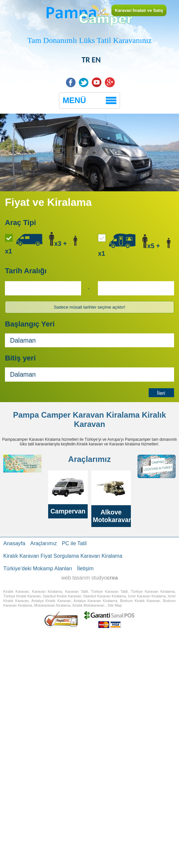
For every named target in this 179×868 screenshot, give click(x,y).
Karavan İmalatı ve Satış (139, 10)
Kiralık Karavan (16, 591)
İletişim (85, 568)
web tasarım (76, 578)
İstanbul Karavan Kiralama (105, 596)
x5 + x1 (134, 245)
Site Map (115, 605)
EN (96, 60)
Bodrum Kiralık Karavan (140, 601)
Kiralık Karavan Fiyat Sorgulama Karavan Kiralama (63, 556)
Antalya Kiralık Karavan (51, 601)
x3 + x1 (41, 243)
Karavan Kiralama (106, 415)
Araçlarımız (44, 543)
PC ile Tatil (74, 543)
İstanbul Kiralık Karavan (62, 596)
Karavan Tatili (77, 591)
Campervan (68, 511)
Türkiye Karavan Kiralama (153, 591)
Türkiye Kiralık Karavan (22, 596)
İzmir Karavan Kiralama (147, 596)
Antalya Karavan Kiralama (95, 601)
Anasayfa (14, 543)
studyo (104, 578)
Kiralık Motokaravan (89, 605)
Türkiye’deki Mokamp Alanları (38, 568)
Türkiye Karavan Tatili (109, 591)
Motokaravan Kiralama (52, 605)
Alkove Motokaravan (113, 516)
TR (86, 60)
